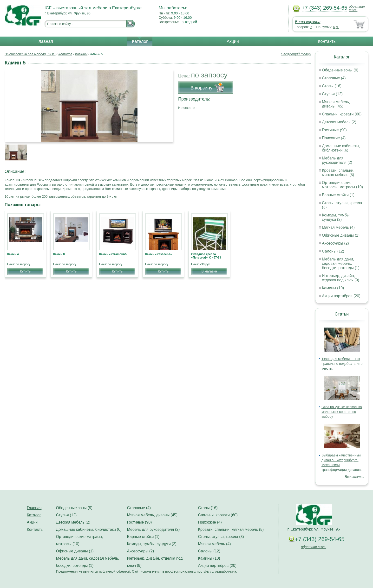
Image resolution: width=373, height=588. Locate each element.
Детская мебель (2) (339, 122)
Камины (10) (333, 288)
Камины (81, 54)
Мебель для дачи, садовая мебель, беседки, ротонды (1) (341, 263)
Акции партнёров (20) (341, 296)
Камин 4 (13, 254)
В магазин (209, 271)
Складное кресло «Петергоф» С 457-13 (206, 256)
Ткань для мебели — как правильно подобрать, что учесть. (342, 364)
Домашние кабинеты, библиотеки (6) (341, 148)
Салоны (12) (333, 251)
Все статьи (355, 477)
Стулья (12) (332, 94)
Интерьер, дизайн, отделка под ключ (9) (341, 278)
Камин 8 (59, 254)
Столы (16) (332, 86)
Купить (25, 271)
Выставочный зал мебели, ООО (30, 54)
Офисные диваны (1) (341, 235)
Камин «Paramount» (113, 254)
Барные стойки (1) (338, 195)
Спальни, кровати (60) (342, 114)
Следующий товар (296, 54)
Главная (45, 41)
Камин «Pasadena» (158, 254)
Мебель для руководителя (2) (337, 160)
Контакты (327, 41)
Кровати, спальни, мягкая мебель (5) (338, 173)
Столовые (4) (334, 78)
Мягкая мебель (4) (338, 227)
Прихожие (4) (334, 138)
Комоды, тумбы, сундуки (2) (336, 217)
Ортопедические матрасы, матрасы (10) (342, 185)
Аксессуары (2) (335, 243)
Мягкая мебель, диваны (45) (336, 104)
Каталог (140, 41)
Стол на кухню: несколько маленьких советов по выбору (342, 412)
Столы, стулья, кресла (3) (221, 537)
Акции (233, 41)
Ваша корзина (308, 22)
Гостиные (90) (334, 130)
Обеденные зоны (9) (340, 70)
